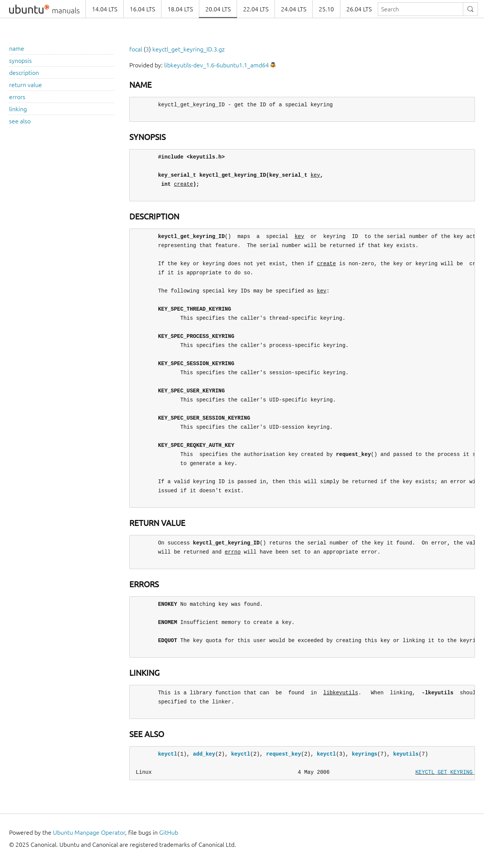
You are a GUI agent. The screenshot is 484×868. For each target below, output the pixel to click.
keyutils (406, 754)
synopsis (20, 61)
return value (26, 85)
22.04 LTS (256, 9)
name (17, 48)
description (24, 73)
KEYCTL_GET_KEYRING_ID (448, 772)
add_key (204, 754)
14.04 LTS (105, 9)
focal (136, 49)
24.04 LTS (294, 9)
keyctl (168, 754)
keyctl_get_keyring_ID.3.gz (188, 49)
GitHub (169, 832)
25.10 (326, 9)
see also (20, 121)
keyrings (364, 754)
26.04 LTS (359, 9)
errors (17, 97)
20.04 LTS (218, 9)
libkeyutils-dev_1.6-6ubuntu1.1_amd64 (216, 65)
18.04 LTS (180, 9)
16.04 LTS (142, 9)
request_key (284, 754)
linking (18, 109)
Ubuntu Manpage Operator (89, 832)
